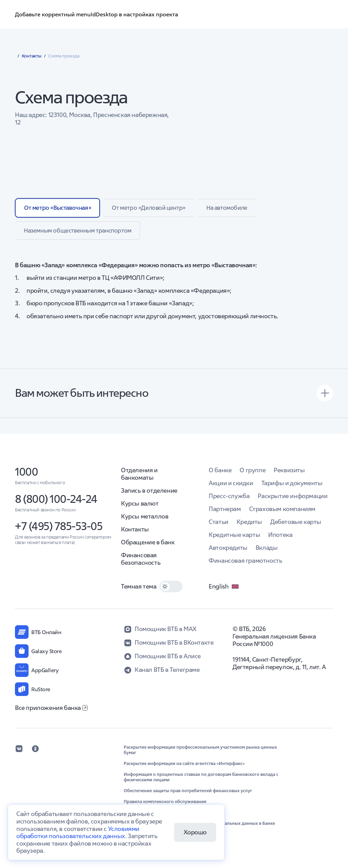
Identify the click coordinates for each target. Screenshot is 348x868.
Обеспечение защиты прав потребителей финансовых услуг (188, 795)
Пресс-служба (229, 500)
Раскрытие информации (292, 500)
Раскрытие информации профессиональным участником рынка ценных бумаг (200, 754)
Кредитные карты (234, 538)
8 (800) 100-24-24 (56, 503)
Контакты (135, 533)
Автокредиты (228, 551)
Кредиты (249, 525)
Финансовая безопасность (141, 563)
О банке (220, 474)
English (224, 590)
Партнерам (225, 513)
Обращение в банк (148, 546)
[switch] (171, 590)
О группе (253, 474)
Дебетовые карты (296, 525)
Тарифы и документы (292, 487)
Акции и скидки (231, 487)
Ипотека (280, 538)
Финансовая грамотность (245, 564)
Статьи (219, 525)
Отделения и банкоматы (139, 478)
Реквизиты (289, 474)
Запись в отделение (149, 494)
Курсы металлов (145, 520)
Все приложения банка (51, 711)
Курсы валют (140, 507)
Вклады (267, 551)
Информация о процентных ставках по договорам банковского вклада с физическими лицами (201, 781)
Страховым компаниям (282, 513)
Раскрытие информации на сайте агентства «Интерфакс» (184, 767)
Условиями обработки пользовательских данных (78, 832)
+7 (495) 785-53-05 (59, 530)
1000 (26, 475)
